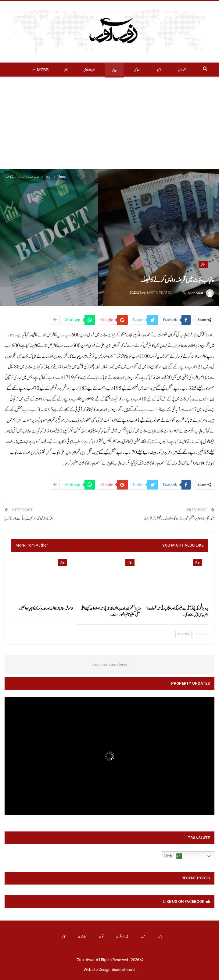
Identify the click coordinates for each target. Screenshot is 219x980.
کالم (64, 937)
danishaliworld (124, 970)
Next (183, 634)
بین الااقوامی (80, 70)
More (52, 70)
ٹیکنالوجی (83, 937)
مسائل (127, 70)
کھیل (144, 937)
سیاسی (105, 70)
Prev (200, 634)
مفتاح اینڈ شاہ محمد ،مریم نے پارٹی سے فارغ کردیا (29, 519)
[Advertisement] (109, 123)
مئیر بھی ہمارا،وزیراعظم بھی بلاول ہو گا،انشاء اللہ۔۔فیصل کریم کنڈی (179, 519)
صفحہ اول (173, 70)
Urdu (173, 856)
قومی (150, 70)
